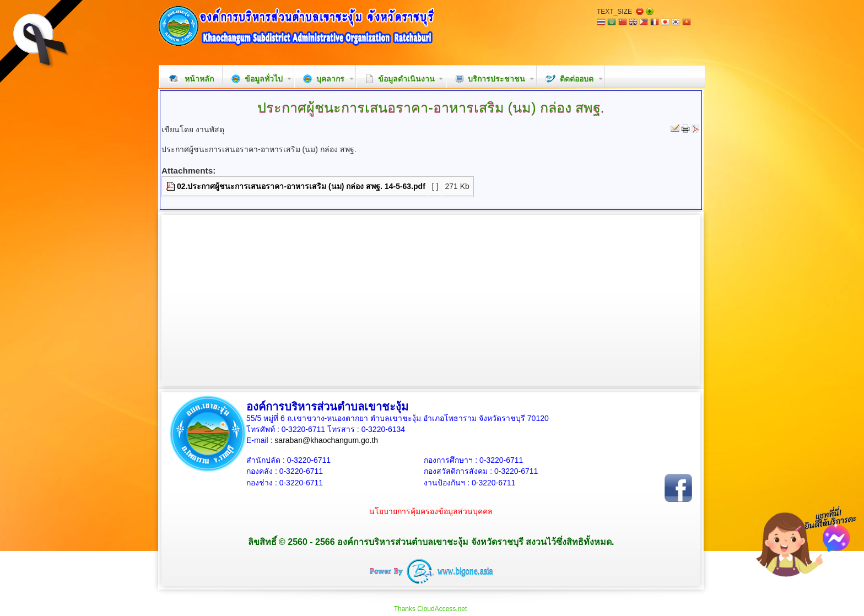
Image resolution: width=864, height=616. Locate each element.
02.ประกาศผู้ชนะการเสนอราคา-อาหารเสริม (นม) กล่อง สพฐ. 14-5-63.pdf (301, 186)
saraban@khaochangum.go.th (326, 440)
